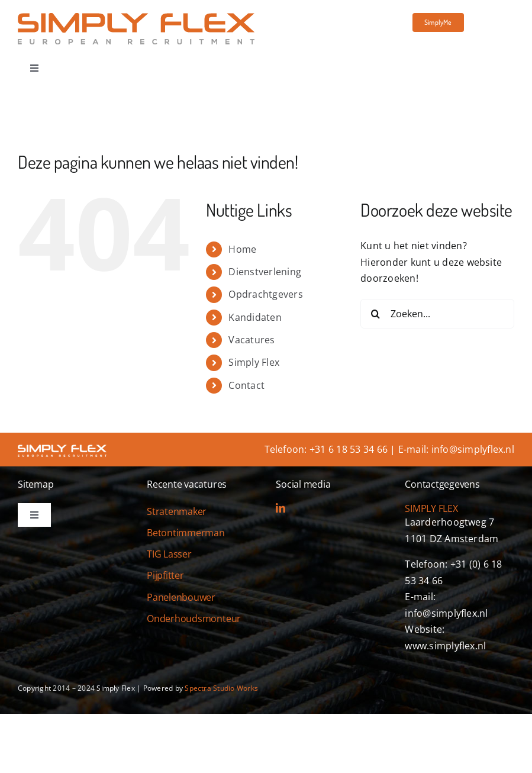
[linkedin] (280, 508)
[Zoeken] (375, 314)
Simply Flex (254, 362)
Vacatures (252, 340)
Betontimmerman (186, 533)
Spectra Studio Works (221, 688)
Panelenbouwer (181, 597)
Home (242, 249)
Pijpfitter (165, 575)
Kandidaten (255, 317)
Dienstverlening (265, 272)
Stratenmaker (177, 511)
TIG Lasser (169, 554)
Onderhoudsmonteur (194, 619)
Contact (246, 385)
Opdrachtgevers (265, 294)
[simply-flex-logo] (136, 18)
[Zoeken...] (437, 314)
